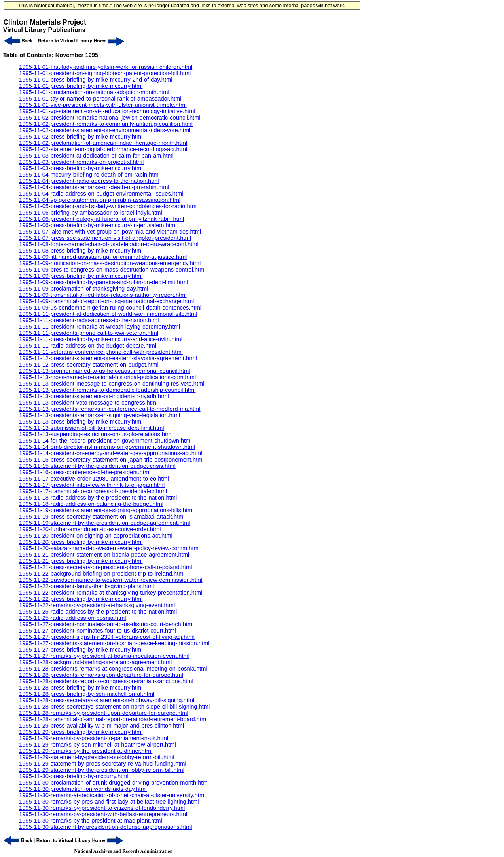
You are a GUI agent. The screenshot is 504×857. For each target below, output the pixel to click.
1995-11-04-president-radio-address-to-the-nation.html (89, 181)
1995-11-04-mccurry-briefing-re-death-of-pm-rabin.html (89, 175)
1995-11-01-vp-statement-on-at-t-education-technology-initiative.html (107, 111)
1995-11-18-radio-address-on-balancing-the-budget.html (91, 504)
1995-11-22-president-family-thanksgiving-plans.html (86, 586)
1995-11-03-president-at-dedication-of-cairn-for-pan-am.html (96, 156)
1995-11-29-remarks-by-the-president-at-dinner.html (86, 751)
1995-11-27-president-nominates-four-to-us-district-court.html (98, 631)
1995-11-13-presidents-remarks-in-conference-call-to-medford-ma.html (110, 409)
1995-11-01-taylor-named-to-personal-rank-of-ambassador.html (100, 99)
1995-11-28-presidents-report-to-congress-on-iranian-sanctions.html (106, 681)
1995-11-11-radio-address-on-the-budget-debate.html (88, 346)
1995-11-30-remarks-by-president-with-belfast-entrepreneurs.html (103, 814)
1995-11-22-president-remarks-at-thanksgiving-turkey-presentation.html (111, 593)
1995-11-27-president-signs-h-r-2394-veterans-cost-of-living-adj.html (107, 637)
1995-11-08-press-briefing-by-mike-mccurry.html (81, 251)
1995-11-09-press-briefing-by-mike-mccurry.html (81, 276)
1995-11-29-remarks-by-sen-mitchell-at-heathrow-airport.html (98, 745)
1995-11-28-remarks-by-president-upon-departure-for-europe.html (104, 713)
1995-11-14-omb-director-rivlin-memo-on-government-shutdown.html (107, 447)
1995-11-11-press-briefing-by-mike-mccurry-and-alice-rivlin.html (101, 339)
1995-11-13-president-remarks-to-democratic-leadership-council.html (107, 390)
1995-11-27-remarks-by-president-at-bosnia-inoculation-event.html (104, 656)
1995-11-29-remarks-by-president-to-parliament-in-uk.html (94, 738)
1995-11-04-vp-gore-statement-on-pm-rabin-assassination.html (100, 200)
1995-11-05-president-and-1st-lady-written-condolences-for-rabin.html (108, 206)
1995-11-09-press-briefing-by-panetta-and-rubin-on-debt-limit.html (103, 282)
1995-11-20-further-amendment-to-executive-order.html (90, 529)
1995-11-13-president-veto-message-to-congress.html (88, 403)
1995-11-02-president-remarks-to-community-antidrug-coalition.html (106, 124)
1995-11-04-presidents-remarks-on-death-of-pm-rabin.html (94, 187)
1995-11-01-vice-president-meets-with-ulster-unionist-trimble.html (103, 105)
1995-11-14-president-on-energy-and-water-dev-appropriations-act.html (111, 453)
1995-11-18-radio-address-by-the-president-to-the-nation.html (98, 498)
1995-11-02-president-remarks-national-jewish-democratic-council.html (110, 118)
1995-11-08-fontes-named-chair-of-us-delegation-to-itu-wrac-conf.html (109, 244)
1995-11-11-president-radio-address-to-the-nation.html (89, 320)
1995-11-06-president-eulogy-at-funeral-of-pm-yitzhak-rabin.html (101, 219)
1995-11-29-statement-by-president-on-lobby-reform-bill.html (97, 757)
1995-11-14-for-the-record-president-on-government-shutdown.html (105, 441)
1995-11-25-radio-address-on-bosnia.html (72, 618)
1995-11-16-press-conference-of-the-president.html (85, 472)
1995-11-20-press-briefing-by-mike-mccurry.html (81, 542)
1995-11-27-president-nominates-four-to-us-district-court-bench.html (106, 624)
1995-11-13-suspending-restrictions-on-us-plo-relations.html (96, 434)
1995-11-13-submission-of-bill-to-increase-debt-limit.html (92, 428)
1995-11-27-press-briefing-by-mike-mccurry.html (81, 650)
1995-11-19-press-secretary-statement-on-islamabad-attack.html (102, 517)
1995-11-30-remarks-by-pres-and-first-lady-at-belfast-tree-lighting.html (109, 802)
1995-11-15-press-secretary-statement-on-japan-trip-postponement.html (111, 460)
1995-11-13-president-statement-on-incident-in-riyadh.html (94, 396)
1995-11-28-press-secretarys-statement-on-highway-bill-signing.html (107, 700)
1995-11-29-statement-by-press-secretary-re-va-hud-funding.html (103, 764)
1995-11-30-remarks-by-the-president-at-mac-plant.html (91, 821)
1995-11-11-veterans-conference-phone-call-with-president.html (101, 352)
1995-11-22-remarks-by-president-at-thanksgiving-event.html (97, 605)
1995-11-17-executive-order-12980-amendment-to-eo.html (94, 479)
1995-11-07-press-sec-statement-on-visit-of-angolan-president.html (105, 238)
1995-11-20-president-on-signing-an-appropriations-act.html (96, 536)
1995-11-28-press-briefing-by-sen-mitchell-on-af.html (87, 694)
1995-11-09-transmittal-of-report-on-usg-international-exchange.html (106, 301)
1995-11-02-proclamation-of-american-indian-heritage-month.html (103, 143)
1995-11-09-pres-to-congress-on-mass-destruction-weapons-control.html (112, 270)
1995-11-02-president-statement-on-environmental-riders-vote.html (105, 130)
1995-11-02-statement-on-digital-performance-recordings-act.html (103, 149)
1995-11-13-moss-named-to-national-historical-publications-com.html (107, 377)
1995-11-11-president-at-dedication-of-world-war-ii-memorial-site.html (108, 314)
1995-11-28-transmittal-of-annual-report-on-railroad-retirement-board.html (113, 719)
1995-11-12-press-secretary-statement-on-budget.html (89, 365)
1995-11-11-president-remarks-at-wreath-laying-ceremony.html (99, 327)
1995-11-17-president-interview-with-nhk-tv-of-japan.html (92, 485)
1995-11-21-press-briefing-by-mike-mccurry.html (81, 561)
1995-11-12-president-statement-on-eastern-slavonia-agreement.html (108, 358)
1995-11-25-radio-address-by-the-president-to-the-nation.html (98, 612)
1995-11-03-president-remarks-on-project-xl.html (81, 162)
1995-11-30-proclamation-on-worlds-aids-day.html (83, 789)
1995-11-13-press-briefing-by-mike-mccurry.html (81, 422)
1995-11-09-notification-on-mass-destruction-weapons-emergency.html (110, 263)
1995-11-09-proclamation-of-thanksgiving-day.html (83, 289)
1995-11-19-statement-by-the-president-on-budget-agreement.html (105, 523)
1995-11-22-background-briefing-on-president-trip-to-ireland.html (102, 574)
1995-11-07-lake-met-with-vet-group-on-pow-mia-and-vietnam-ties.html (110, 232)
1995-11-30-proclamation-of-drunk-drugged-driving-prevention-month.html (114, 783)
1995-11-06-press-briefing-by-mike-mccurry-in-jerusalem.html (98, 225)
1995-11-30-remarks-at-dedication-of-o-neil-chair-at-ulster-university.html (112, 795)
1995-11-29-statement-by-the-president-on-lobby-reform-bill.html (102, 770)
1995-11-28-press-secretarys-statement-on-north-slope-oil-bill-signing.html (114, 707)
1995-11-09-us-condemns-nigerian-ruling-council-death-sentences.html (110, 308)
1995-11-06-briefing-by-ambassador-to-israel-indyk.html (91, 213)
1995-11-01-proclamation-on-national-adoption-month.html (94, 92)
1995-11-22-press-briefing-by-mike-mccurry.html (81, 599)
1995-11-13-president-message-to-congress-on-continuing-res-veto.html (112, 384)
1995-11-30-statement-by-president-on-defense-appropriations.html (105, 827)
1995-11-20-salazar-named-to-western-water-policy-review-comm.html (109, 548)
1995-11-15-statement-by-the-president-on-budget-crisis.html (97, 466)
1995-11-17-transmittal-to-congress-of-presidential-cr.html (93, 491)
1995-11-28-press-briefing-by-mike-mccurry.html (81, 688)
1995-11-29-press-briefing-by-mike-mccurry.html (81, 732)
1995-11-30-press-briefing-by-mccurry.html (74, 776)
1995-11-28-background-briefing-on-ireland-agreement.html (95, 662)
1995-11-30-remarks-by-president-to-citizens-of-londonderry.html (102, 808)
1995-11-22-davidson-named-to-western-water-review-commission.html (111, 580)
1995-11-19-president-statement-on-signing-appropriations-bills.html (106, 510)
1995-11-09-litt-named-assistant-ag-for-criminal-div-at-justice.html (103, 257)
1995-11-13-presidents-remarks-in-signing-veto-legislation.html (99, 415)
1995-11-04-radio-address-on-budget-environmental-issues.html (101, 194)
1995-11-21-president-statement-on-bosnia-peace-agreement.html (104, 555)
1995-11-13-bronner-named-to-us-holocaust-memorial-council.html (105, 371)
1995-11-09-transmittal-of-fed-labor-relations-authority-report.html (103, 295)
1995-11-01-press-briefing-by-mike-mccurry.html (81, 86)
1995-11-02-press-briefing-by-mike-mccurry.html (81, 137)
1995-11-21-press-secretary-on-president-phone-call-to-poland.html (105, 567)
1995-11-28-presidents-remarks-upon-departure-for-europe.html (101, 675)
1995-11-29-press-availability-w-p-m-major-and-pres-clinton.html (101, 726)
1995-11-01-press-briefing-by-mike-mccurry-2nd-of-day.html (96, 80)
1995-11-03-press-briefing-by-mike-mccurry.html (81, 168)
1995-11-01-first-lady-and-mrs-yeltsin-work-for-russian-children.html (106, 67)
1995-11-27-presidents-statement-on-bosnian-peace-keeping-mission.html (114, 643)
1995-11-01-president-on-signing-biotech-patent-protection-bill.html (105, 73)
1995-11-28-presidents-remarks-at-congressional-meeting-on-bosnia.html (113, 669)
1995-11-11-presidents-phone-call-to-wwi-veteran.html (89, 333)
